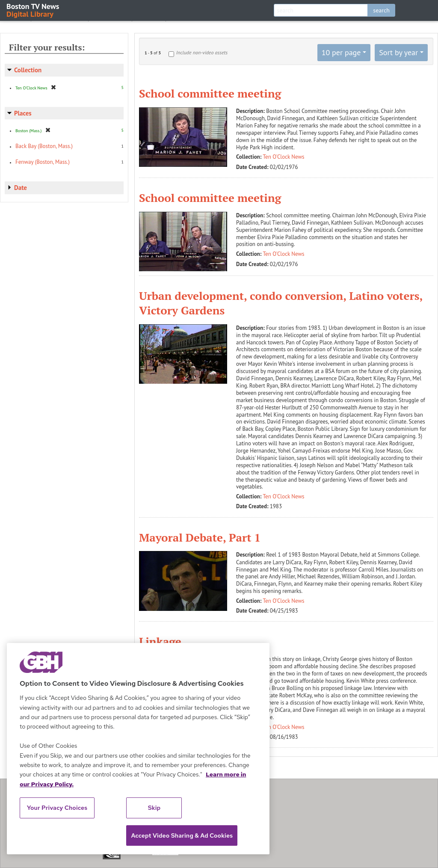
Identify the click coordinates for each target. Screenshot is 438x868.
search (381, 10)
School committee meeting (210, 93)
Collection (28, 70)
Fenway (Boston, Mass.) (43, 162)
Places (23, 113)
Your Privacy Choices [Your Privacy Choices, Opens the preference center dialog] (57, 808)
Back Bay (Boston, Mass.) (44, 146)
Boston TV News (33, 10)
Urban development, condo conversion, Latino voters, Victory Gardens (281, 303)
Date (21, 188)
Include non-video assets (202, 52)
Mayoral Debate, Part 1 (200, 537)
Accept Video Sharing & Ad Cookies (182, 835)
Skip (154, 808)
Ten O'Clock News (284, 157)
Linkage (160, 641)
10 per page (341, 52)
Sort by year (398, 52)
